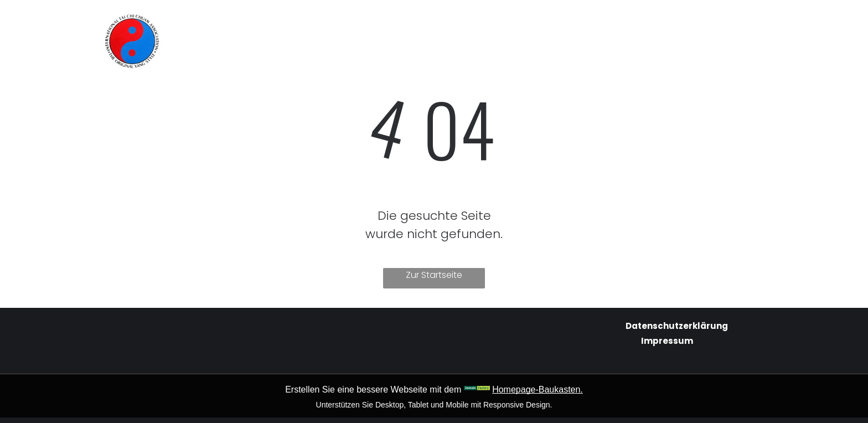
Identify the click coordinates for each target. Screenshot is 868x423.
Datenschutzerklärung (677, 326)
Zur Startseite (434, 275)
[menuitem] (333, 23)
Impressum (667, 341)
